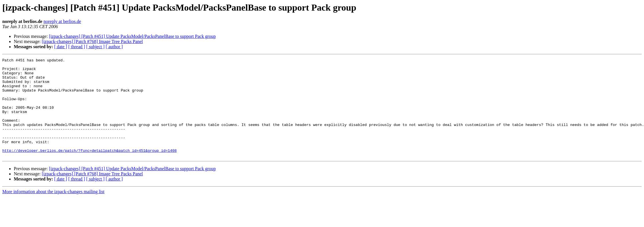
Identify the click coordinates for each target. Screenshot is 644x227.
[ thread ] (77, 47)
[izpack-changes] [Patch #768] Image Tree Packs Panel (92, 41)
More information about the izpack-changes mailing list (53, 211)
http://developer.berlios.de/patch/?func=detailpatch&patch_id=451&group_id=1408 (89, 169)
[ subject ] (95, 47)
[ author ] (114, 47)
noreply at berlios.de (62, 21)
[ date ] (61, 47)
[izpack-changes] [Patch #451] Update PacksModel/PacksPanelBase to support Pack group (132, 36)
